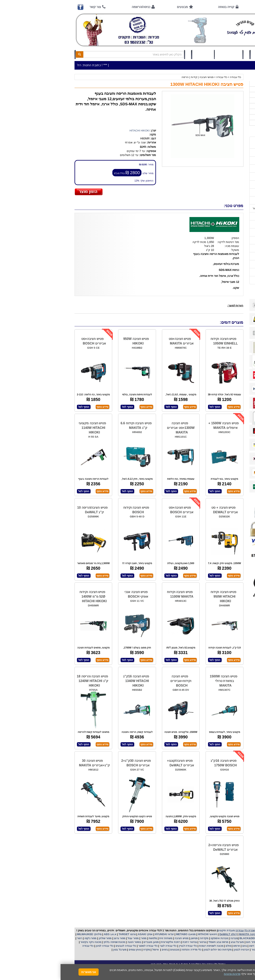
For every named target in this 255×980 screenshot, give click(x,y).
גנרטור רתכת (129, 942)
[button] (247, 961)
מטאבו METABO (125, 934)
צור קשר (35, 7)
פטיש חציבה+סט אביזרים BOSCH (33, 341)
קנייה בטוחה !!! (229, 176)
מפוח (216, 942)
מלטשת (92, 938)
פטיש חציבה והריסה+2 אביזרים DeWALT (163, 847)
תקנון (235, 264)
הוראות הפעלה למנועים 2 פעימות (219, 216)
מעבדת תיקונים (166, 930)
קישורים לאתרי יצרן (227, 256)
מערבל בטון (59, 950)
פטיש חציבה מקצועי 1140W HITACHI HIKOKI (32, 428)
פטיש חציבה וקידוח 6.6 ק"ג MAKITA (76, 425)
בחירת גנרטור (230, 232)
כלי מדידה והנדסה (131, 950)
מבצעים (122, 7)
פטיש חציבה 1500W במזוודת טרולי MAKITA (163, 681)
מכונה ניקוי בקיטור (30, 942)
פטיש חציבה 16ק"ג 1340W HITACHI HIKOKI (76, 681)
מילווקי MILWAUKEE (28, 934)
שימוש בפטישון (230, 224)
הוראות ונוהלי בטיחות (226, 184)
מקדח (86, 950)
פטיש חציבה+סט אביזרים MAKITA (121, 341)
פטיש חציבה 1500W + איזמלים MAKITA (163, 425)
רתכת (117, 942)
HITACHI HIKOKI (79, 131)
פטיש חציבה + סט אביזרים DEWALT (164, 510)
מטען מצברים (90, 942)
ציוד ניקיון (234, 95)
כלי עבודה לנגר (108, 946)
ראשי (232, 7)
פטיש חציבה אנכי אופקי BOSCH (76, 594)
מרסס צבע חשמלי (157, 942)
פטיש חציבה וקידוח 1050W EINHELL (164, 341)
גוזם (184, 946)
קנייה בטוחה (166, 7)
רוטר (19, 938)
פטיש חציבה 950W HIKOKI (76, 341)
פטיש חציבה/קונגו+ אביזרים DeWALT (120, 763)
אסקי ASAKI (84, 934)
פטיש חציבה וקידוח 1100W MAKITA (120, 594)
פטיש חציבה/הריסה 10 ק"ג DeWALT (32, 510)
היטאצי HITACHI (147, 934)
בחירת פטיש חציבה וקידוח (223, 240)
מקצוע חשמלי (229, 942)
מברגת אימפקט (158, 938)
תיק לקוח (142, 54)
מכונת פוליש (226, 946)
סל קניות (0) (168, 54)
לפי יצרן (235, 112)
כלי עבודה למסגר (87, 946)
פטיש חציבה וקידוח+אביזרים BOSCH (120, 681)
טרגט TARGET (66, 934)
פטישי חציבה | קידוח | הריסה (137, 77)
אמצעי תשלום (230, 160)
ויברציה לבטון (180, 950)
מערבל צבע (176, 942)
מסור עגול (72, 938)
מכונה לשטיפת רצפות (150, 946)
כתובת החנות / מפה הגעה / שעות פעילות (219, 143)
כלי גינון (235, 100)
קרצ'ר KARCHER (229, 938)
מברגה (174, 938)
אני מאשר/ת (28, 972)
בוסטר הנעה (73, 942)
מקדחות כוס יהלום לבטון (157, 950)
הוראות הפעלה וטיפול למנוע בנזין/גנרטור (215, 208)
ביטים (104, 950)
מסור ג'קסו (30, 938)
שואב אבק (204, 942)
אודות (202, 7)
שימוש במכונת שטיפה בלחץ (222, 248)
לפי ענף (235, 117)
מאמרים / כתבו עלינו (226, 200)
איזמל (95, 950)
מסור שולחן (44, 938)
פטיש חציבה (121, 938)
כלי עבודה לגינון (44, 946)
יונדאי (110, 934)
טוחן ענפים (74, 950)
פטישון (133, 938)
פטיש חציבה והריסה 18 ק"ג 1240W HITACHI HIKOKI (32, 681)
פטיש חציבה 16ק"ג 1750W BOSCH (163, 763)
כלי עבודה (175, 77)
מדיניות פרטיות (230, 272)
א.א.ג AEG (49, 934)
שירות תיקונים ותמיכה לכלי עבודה (219, 192)
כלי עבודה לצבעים (65, 946)
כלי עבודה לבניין (127, 946)
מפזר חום (191, 942)
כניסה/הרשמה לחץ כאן (205, 54)
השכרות (235, 106)
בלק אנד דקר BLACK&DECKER (198, 938)
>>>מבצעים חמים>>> (227, 84)
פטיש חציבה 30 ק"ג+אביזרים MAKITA (34, 763)
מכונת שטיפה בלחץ (53, 942)
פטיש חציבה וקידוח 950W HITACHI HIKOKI (163, 597)
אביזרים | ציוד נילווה (228, 123)
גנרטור (142, 942)
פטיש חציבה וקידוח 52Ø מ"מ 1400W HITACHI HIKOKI (33, 597)
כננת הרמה (211, 946)
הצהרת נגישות (230, 280)
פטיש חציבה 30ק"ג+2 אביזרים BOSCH (76, 763)
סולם (167, 946)
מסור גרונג (59, 938)
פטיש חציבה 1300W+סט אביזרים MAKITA (120, 428)
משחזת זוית (105, 938)
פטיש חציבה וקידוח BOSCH (76, 510)
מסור (83, 938)
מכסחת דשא (195, 946)
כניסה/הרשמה (80, 7)
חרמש (176, 946)
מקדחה (144, 938)
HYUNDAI (100, 934)
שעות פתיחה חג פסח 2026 (223, 152)
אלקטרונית (106, 942)
